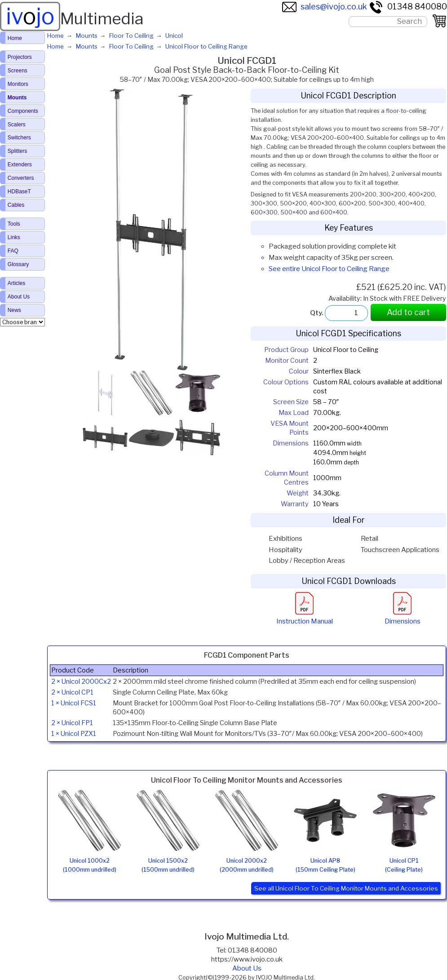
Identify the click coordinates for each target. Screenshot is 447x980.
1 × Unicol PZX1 (74, 734)
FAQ (13, 251)
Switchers (19, 138)
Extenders (20, 165)
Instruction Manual (305, 617)
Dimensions (403, 617)
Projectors (20, 57)
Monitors (18, 84)
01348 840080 (408, 7)
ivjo (30, 16)
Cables (16, 205)
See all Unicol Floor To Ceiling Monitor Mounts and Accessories (346, 888)
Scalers (17, 125)
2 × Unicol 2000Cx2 (81, 682)
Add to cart (408, 312)
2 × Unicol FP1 (72, 723)
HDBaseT (19, 192)
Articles (16, 283)
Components (23, 111)
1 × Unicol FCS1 (74, 703)
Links (14, 237)
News (14, 310)
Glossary (18, 264)
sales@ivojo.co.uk (325, 7)
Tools (14, 224)
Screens (18, 71)
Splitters (17, 151)
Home (15, 38)
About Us (247, 968)
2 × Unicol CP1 (72, 692)
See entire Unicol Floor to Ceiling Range (329, 269)
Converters (21, 178)
